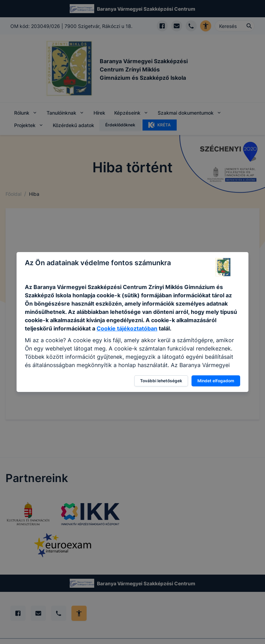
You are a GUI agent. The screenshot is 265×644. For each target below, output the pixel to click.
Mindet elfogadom (216, 381)
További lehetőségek (161, 381)
